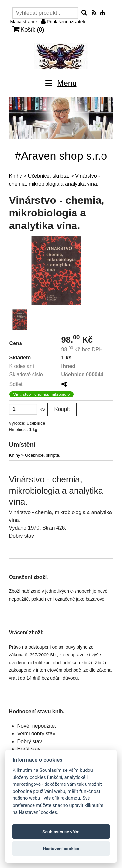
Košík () (28, 29)
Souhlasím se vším (61, 832)
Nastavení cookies (61, 849)
